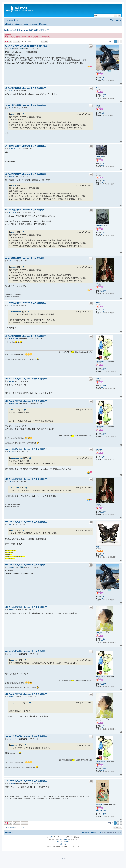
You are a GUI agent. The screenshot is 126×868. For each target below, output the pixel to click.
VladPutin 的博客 (101, 810)
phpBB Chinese (63, 839)
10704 (102, 97)
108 (104, 233)
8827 (102, 387)
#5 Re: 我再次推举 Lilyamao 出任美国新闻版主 (26, 174)
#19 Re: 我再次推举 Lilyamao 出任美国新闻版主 (26, 736)
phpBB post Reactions (63, 842)
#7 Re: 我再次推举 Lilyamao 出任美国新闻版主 (26, 258)
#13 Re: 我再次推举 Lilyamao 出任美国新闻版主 (26, 479)
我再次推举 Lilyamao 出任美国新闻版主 (26, 30)
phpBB (51, 837)
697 (102, 234)
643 (104, 164)
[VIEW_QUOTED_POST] (24, 114)
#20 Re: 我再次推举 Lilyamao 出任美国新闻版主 (26, 781)
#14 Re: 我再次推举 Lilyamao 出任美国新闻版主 (26, 522)
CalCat (98, 71)
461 (104, 78)
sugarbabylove (101, 361)
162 (104, 639)
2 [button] (118, 41)
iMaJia (98, 283)
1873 (104, 95)
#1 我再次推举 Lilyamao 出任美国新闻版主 (26, 46)
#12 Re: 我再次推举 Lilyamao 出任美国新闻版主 (26, 449)
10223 (102, 114)
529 (104, 112)
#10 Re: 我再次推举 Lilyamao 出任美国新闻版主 (26, 379)
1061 (102, 182)
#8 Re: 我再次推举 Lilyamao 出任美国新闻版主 (26, 303)
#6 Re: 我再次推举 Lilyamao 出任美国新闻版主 (26, 210)
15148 (102, 815)
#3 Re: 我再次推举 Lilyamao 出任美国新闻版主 (26, 105)
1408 (104, 290)
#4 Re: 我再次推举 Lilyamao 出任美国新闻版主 (26, 146)
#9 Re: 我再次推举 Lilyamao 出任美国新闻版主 (26, 336)
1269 (104, 368)
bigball (98, 105)
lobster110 (99, 157)
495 (104, 456)
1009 (104, 386)
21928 (102, 292)
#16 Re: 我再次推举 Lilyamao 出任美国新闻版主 (26, 607)
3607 (102, 641)
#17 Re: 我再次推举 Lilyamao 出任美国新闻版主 (26, 651)
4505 (102, 458)
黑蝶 (97, 547)
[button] (121, 41)
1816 (104, 813)
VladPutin (99, 805)
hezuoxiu (99, 174)
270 (104, 181)
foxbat (98, 88)
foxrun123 (99, 449)
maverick (99, 632)
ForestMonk (100, 226)
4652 (102, 79)
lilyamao (99, 379)
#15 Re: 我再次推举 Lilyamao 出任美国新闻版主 (26, 565)
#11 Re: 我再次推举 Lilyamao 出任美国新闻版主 (26, 401)
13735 (102, 370)
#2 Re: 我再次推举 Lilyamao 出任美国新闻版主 (26, 88)
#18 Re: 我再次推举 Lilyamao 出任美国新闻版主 (26, 694)
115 (102, 556)
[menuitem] (16, 20)
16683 (102, 165)
